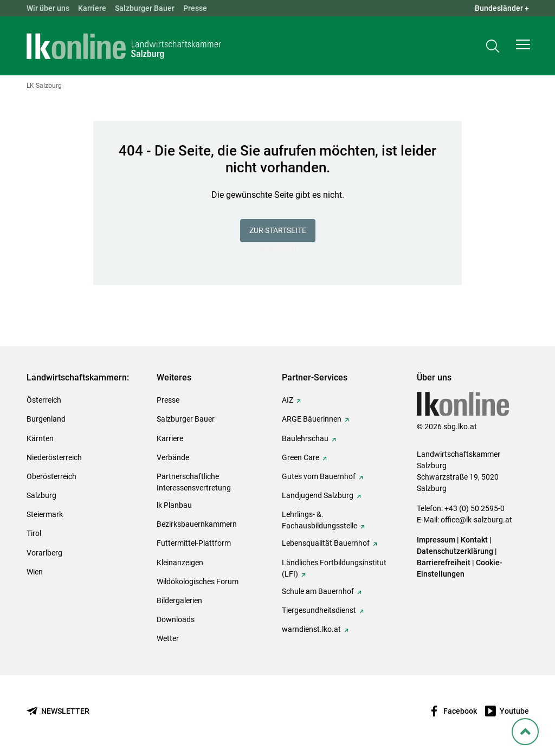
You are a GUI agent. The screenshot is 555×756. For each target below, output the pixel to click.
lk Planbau (174, 505)
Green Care (301, 457)
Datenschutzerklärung (456, 551)
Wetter (168, 638)
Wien (35, 572)
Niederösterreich (54, 457)
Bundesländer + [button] (502, 8)
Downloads (176, 619)
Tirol (34, 533)
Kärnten (40, 438)
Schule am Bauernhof (318, 591)
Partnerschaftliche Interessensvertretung (194, 482)
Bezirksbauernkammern (197, 524)
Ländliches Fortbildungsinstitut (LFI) (334, 568)
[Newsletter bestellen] (58, 711)
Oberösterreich (51, 476)
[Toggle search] (493, 47)
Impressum (436, 540)
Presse (195, 8)
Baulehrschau (305, 438)
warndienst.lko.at (311, 629)
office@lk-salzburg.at (476, 520)
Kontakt (474, 540)
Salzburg (41, 495)
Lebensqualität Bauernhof (326, 543)
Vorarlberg (44, 553)
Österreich (44, 400)
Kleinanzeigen (180, 563)
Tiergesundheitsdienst (319, 610)
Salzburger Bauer (145, 8)
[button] (523, 47)
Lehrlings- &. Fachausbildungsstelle (320, 520)
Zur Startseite (278, 230)
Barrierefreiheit (444, 563)
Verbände (173, 457)
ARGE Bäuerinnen (312, 419)
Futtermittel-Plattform (194, 543)
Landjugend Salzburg (318, 495)
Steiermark (45, 514)
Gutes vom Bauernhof (319, 476)
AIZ (288, 400)
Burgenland (46, 419)
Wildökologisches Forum (198, 581)
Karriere (92, 8)
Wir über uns (48, 8)
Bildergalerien (179, 600)
